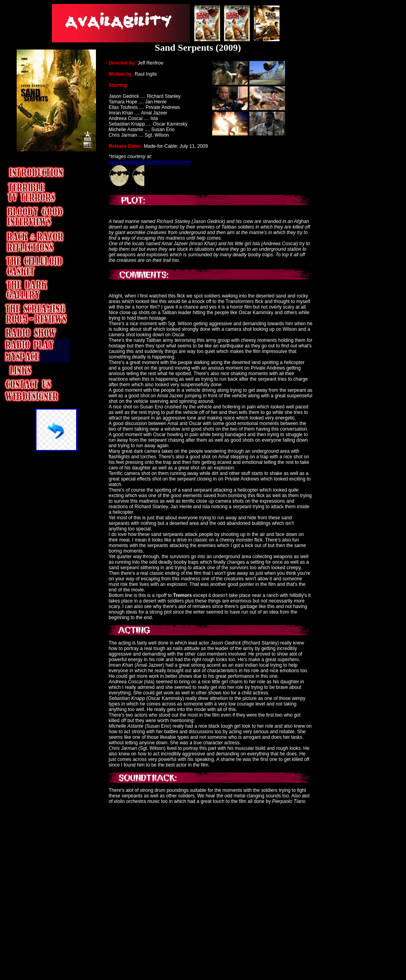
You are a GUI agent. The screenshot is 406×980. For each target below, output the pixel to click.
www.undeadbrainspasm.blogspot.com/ (150, 162)
